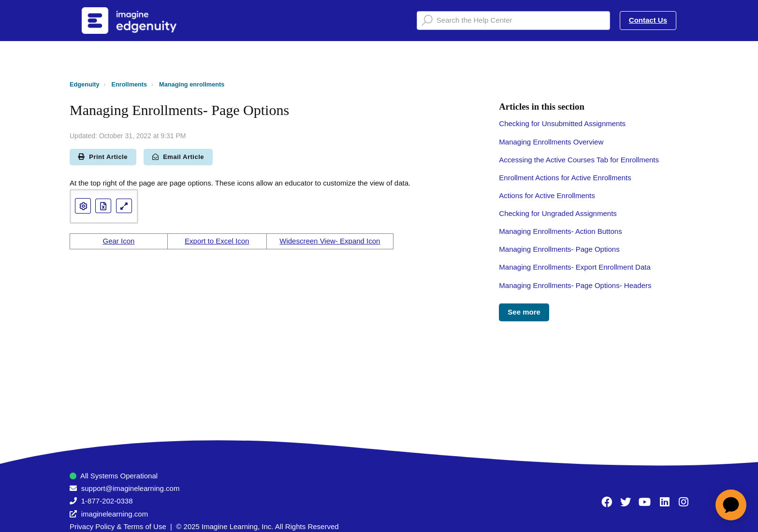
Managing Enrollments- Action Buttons (560, 231)
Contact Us (648, 20)
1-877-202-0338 (107, 501)
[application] (731, 505)
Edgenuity (85, 84)
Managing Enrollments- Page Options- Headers (575, 285)
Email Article (178, 157)
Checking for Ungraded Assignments (558, 213)
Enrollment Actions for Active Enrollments (565, 178)
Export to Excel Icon (217, 241)
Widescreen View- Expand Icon (330, 241)
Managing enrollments (192, 84)
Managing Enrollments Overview (551, 142)
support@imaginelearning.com (131, 488)
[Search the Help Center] (513, 21)
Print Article (103, 157)
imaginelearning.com (115, 514)
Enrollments (130, 84)
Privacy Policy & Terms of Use (118, 526)
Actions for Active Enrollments (547, 195)
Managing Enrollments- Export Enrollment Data (575, 267)
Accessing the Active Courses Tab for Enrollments (579, 160)
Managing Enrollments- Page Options (559, 249)
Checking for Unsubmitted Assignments (562, 123)
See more (524, 312)
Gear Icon (118, 241)
